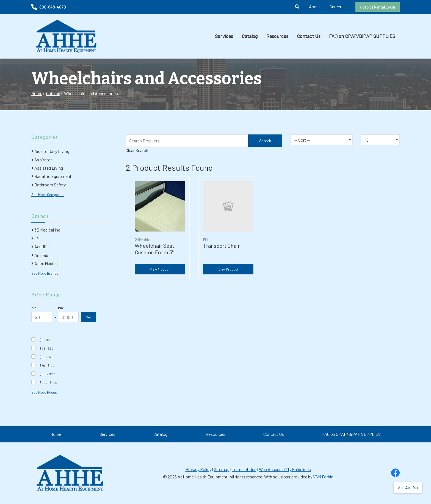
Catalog (250, 36)
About (315, 6)
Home (37, 93)
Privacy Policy (198, 469)
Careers (337, 6)
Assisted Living (47, 168)
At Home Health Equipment (203, 477)
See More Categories (48, 195)
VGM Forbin (323, 477)
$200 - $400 (48, 382)
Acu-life (40, 247)
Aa (400, 487)
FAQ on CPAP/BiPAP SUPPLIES (362, 36)
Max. (61, 308)
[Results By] (380, 140)
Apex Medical (45, 263)
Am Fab (40, 255)
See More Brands (45, 273)
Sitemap (222, 469)
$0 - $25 (46, 340)
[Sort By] (321, 140)
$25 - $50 (47, 348)
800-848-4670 (49, 7)
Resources (277, 36)
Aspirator (42, 160)
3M (35, 238)
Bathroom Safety (49, 185)
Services (224, 36)
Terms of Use (244, 469)
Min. (34, 308)
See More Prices (44, 392)
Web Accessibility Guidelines (285, 469)
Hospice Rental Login (377, 7)
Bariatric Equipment (51, 176)
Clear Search (137, 150)
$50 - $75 (46, 357)
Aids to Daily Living (50, 151)
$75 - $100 (47, 365)
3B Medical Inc (46, 230)
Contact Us (309, 36)
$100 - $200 (48, 374)
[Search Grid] (204, 141)
